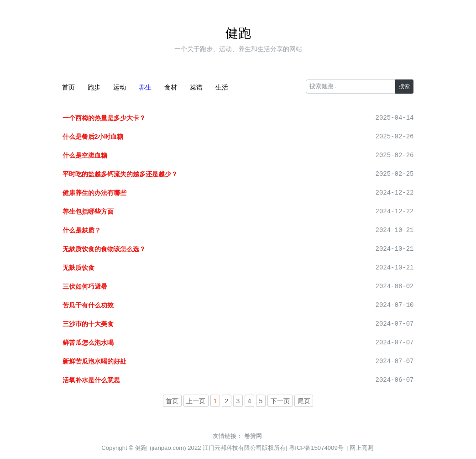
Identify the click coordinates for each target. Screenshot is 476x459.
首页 (68, 87)
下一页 (280, 401)
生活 (222, 87)
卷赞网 (253, 436)
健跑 (238, 33)
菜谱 (196, 87)
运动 (120, 87)
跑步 (94, 87)
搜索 (404, 86)
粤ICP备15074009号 (316, 448)
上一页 (196, 401)
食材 (171, 87)
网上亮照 (361, 448)
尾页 (304, 401)
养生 (145, 87)
